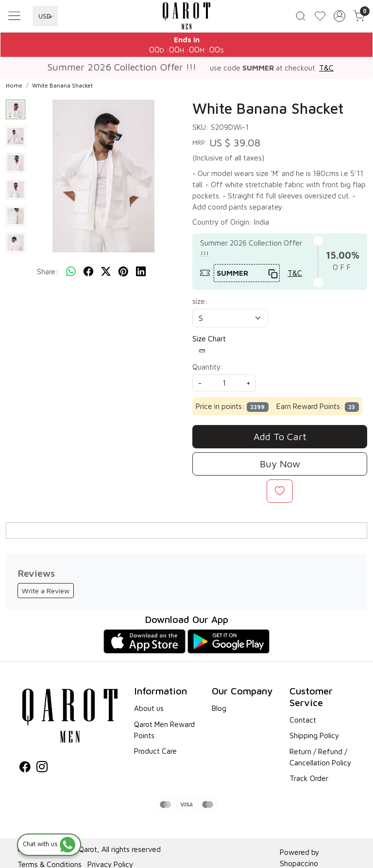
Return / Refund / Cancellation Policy (320, 760)
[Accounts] (339, 18)
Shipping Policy (314, 739)
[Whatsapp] (71, 275)
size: (200, 304)
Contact (303, 723)
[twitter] (106, 275)
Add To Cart (280, 440)
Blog (219, 711)
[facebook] (88, 275)
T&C (326, 71)
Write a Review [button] (46, 594)
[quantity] (224, 386)
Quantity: (208, 370)
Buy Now (280, 467)
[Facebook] (25, 771)
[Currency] (45, 18)
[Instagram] (42, 771)
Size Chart (209, 348)
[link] (301, 17)
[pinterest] (123, 275)
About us (149, 711)
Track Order (309, 781)
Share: (48, 275)
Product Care (155, 754)
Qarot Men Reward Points (164, 733)
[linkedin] (141, 275)
